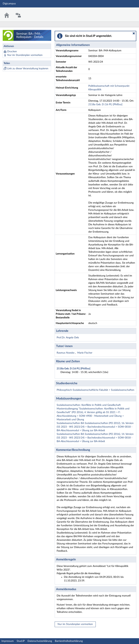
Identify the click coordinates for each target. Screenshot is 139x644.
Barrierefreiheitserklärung (69, 641)
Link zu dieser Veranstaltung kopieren (28, 69)
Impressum (8, 641)
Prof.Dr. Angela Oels (68, 338)
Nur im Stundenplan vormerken (25, 55)
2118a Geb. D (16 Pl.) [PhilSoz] (105, 104)
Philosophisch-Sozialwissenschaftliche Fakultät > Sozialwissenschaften (95, 390)
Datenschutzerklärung (40, 641)
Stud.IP (21, 641)
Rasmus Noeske (66, 353)
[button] (134, 33)
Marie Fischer (85, 353)
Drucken (12, 52)
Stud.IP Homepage (125, 12)
